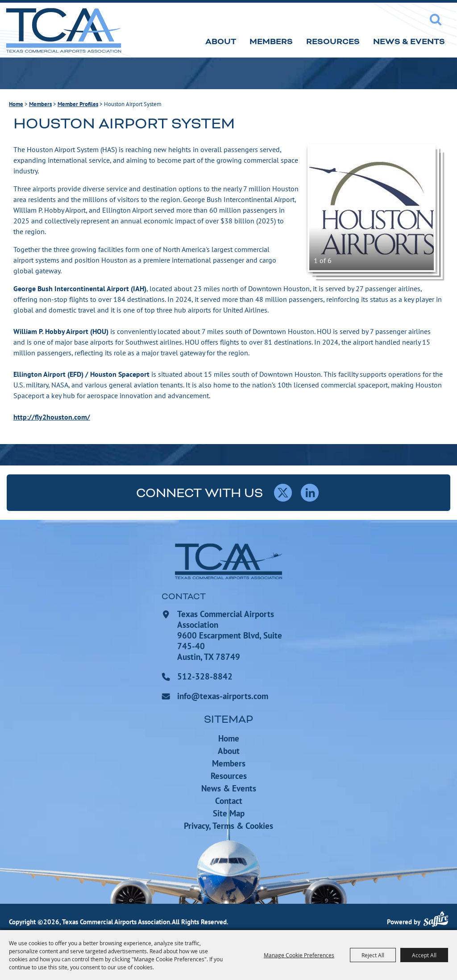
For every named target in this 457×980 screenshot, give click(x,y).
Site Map (229, 813)
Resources (333, 42)
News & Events (409, 42)
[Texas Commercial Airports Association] (63, 30)
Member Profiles (78, 104)
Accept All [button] (424, 955)
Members (271, 42)
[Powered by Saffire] (436, 920)
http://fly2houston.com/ (52, 417)
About (221, 42)
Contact (229, 801)
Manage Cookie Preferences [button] (299, 955)
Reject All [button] (373, 955)
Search (436, 20)
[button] (372, 208)
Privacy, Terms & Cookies (228, 826)
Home (16, 104)
